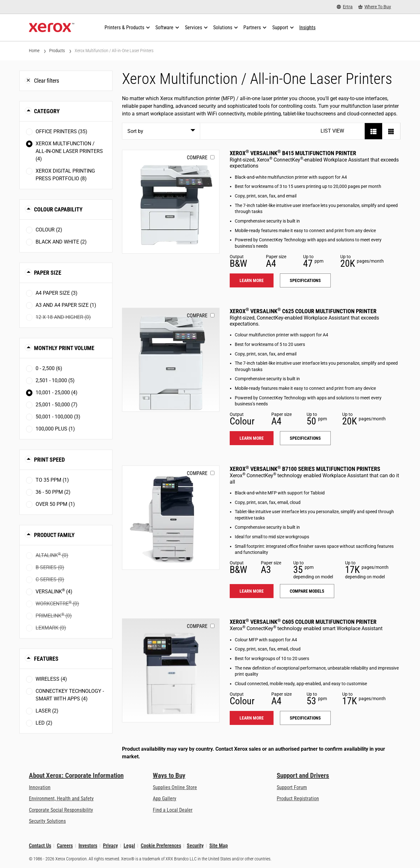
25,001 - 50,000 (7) (57, 405)
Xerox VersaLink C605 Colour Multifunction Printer (303, 622)
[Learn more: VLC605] (171, 670)
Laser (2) (47, 711)
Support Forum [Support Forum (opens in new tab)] (292, 787)
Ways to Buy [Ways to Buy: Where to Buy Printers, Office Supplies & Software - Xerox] (169, 775)
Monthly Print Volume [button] (64, 348)
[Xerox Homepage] (52, 28)
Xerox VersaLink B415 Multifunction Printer (293, 153)
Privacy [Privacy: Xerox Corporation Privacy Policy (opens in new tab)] (110, 846)
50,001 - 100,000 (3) (58, 417)
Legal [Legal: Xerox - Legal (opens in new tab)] (129, 846)
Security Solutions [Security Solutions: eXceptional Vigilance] (47, 821)
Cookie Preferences (161, 846)
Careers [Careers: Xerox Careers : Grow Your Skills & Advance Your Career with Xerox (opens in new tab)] (65, 846)
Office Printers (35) (61, 131)
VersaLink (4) (54, 591)
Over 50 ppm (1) (55, 504)
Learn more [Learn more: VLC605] (252, 718)
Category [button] (47, 111)
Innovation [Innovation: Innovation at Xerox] (40, 787)
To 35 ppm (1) (52, 480)
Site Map (219, 846)
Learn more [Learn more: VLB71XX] (252, 591)
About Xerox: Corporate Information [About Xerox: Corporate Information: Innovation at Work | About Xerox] (76, 775)
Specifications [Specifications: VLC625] (305, 438)
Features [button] (46, 659)
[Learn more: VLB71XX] (171, 517)
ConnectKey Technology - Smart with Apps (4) (70, 695)
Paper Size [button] (48, 273)
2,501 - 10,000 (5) (55, 380)
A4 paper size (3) (57, 293)
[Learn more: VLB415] (171, 202)
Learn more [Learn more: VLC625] (252, 438)
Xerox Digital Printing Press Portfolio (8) (65, 175)
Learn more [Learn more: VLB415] (252, 280)
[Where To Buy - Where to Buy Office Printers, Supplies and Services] (375, 7)
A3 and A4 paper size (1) (66, 305)
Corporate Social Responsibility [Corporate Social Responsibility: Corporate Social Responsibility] (61, 810)
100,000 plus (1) (55, 429)
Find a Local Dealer (173, 810)
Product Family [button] (54, 535)
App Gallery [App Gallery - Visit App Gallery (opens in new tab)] (165, 799)
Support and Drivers (303, 775)
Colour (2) (49, 230)
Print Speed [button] (49, 460)
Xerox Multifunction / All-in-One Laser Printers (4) (69, 151)
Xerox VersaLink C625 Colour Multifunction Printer (303, 311)
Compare (197, 158)
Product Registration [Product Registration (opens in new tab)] (298, 799)
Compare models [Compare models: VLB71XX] (307, 591)
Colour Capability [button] (58, 209)
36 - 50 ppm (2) (53, 492)
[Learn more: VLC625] (171, 360)
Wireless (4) (51, 679)
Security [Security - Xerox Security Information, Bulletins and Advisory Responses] (195, 846)
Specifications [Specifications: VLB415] (305, 280)
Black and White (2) (61, 242)
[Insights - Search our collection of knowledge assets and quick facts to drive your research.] (307, 28)
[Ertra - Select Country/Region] (345, 7)
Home (34, 51)
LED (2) (44, 723)
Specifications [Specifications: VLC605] (305, 718)
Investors (88, 846)
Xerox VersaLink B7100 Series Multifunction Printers (305, 469)
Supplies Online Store (175, 787)
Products (57, 51)
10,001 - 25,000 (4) (57, 393)
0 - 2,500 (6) (49, 368)
